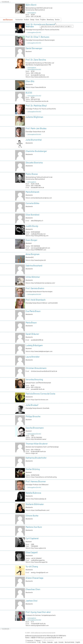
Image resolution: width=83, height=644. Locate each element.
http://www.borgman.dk (38, 260)
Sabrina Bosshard (34, 265)
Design (32, 20)
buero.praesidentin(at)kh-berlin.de (52, 638)
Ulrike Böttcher (33, 277)
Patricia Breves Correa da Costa (40, 394)
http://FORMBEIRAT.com (38, 250)
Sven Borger (31, 240)
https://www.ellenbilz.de (38, 87)
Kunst (37, 20)
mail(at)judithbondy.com (38, 234)
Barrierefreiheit (70, 642)
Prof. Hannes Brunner (36, 481)
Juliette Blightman (34, 117)
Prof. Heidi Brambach (36, 300)
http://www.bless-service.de (40, 101)
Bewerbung (50, 20)
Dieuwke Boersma (34, 162)
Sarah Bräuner (32, 334)
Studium (26, 20)
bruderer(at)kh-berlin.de (38, 451)
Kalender (50, 642)
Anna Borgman (33, 254)
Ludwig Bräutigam (34, 345)
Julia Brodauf (32, 405)
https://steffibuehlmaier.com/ (40, 510)
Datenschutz (38, 640)
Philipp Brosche (33, 416)
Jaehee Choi (32, 601)
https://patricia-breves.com (40, 400)
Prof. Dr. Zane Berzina (36, 60)
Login (56, 642)
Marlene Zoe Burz (34, 527)
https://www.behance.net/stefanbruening (44, 477)
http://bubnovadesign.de (39, 499)
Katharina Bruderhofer (36, 458)
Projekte (43, 20)
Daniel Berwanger (34, 48)
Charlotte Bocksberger (36, 151)
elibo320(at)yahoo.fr (37, 221)
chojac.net (34, 453)
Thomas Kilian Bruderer (37, 444)
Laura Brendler (33, 357)
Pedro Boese (32, 174)
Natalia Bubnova (33, 493)
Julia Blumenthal (34, 140)
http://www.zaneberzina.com (40, 77)
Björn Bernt (31, 5)
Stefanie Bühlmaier (35, 504)
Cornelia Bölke (32, 203)
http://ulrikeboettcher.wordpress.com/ (43, 283)
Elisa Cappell (32, 552)
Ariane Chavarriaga (34, 578)
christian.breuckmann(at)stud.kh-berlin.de (44, 371)
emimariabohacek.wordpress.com (41, 198)
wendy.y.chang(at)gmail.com (40, 572)
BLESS (29, 93)
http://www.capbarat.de (38, 548)
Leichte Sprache (30, 642)
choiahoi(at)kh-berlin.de (38, 624)
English (78, 642)
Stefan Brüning (33, 469)
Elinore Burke (32, 516)
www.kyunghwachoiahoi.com (40, 625)
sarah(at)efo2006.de (37, 340)
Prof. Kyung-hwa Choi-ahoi (38, 612)
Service (57, 20)
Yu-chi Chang (32, 566)
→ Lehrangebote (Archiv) (33, 32)
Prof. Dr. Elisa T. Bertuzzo (37, 37)
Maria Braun (31, 322)
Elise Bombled (32, 215)
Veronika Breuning (34, 379)
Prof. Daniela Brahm (35, 288)
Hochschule (19, 20)
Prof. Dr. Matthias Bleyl (36, 105)
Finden (44, 642)
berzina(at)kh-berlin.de (38, 75)
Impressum (29, 640)
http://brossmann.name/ (39, 439)
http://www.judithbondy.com (40, 236)
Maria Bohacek (32, 192)
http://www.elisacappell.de (39, 562)
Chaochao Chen (33, 589)
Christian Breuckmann (36, 368)
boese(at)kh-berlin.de (37, 187)
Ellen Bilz (30, 81)
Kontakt (61, 642)
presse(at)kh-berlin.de (38, 389)
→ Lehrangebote (31, 13)
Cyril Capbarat (32, 538)
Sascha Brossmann (35, 428)
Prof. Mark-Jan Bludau (36, 128)
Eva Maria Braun (33, 311)
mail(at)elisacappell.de (38, 560)
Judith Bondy (32, 226)
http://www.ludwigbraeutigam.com (42, 351)
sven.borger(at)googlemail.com (40, 248)
